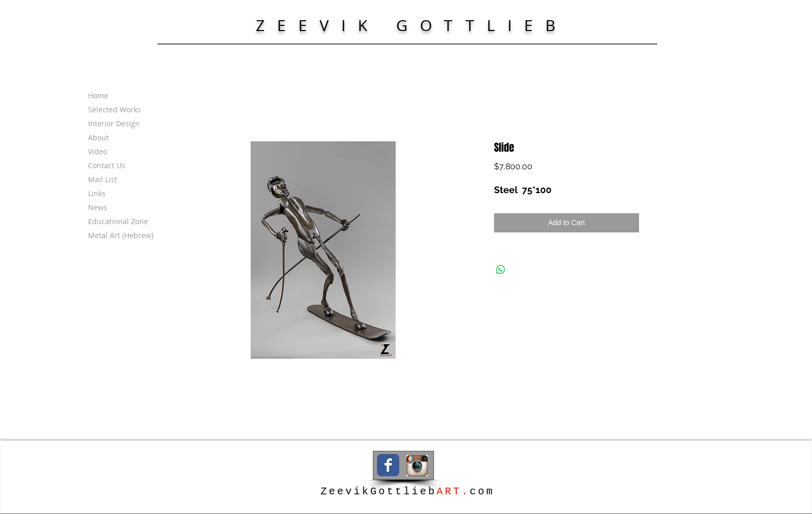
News (98, 207)
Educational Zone (118, 221)
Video (98, 151)
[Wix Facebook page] (388, 465)
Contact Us (107, 165)
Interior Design (114, 123)
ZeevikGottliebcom (408, 491)
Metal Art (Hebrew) (121, 235)
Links (97, 193)
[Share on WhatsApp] (501, 270)
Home (98, 96)
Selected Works (114, 109)
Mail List (103, 179)
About (98, 137)
